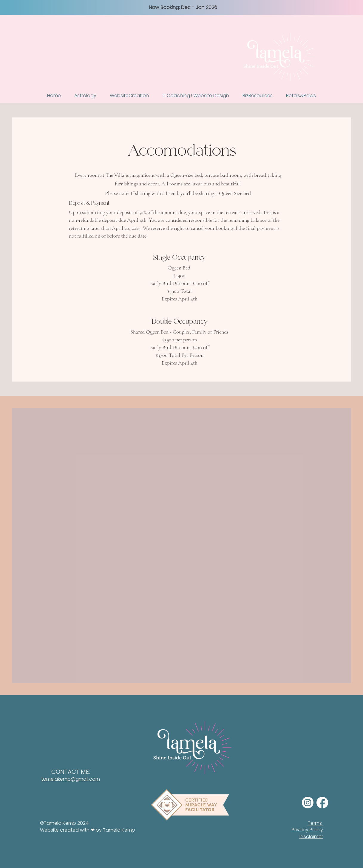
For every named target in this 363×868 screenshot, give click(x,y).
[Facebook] (322, 803)
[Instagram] (308, 803)
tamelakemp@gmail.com (71, 779)
